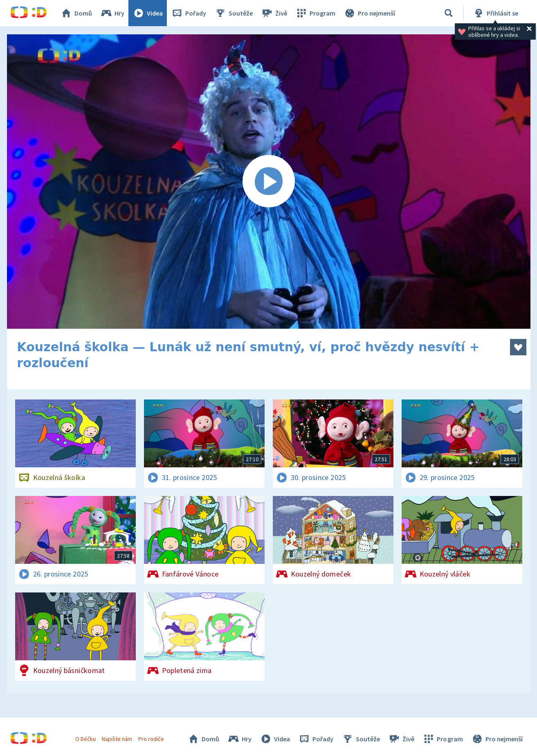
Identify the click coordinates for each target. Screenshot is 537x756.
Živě (274, 13)
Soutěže (234, 13)
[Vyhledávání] (449, 13)
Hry (112, 13)
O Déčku (85, 739)
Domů (76, 13)
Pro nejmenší (369, 13)
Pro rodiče (151, 739)
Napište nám (117, 739)
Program (315, 13)
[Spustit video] (269, 182)
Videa (148, 13)
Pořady (189, 13)
